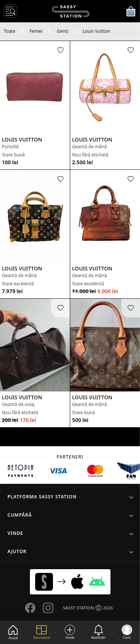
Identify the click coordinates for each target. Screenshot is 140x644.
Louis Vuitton (96, 31)
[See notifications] (98, 632)
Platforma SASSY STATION (42, 497)
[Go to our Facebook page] (30, 608)
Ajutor (17, 551)
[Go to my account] (127, 632)
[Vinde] (70, 632)
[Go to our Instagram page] (48, 608)
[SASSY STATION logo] (71, 11)
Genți (62, 31)
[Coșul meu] (131, 11)
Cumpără (20, 515)
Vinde (15, 533)
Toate (10, 31)
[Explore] (42, 632)
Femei (36, 31)
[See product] (35, 87)
